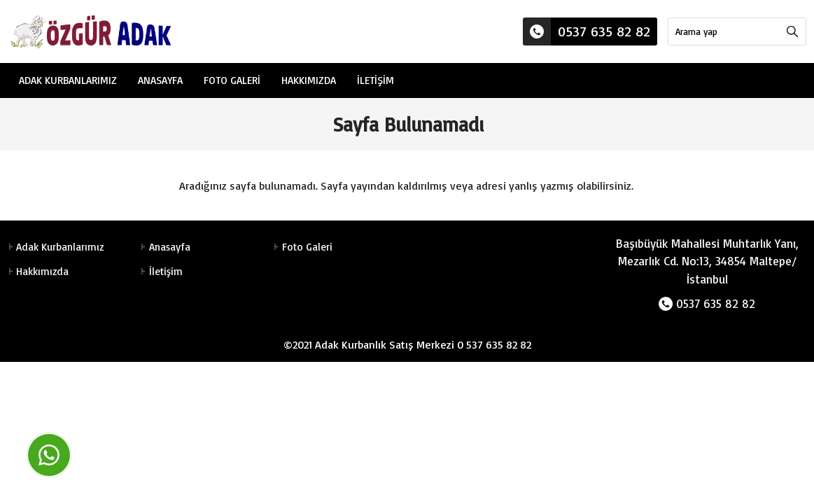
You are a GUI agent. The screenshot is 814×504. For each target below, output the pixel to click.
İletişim (376, 80)
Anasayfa (160, 80)
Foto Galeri (232, 80)
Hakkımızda (309, 80)
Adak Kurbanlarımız (68, 80)
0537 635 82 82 (587, 31)
